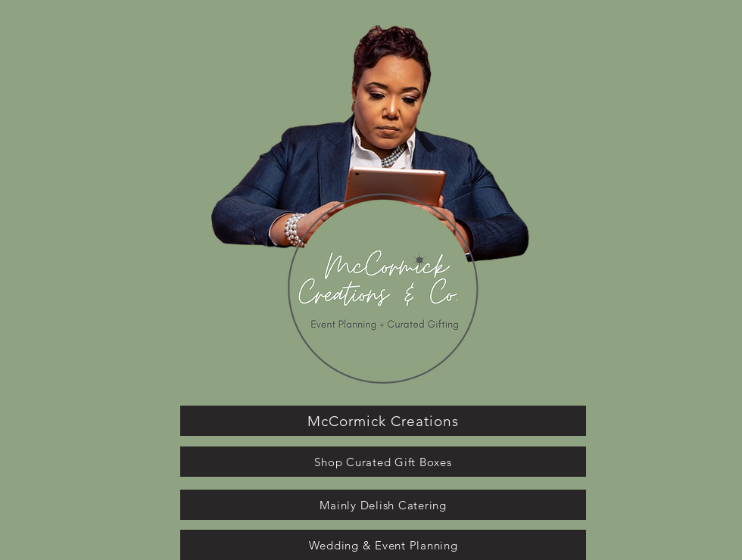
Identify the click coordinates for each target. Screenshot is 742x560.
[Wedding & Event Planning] (383, 545)
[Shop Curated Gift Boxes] (383, 462)
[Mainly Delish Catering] (383, 505)
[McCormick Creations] (383, 421)
